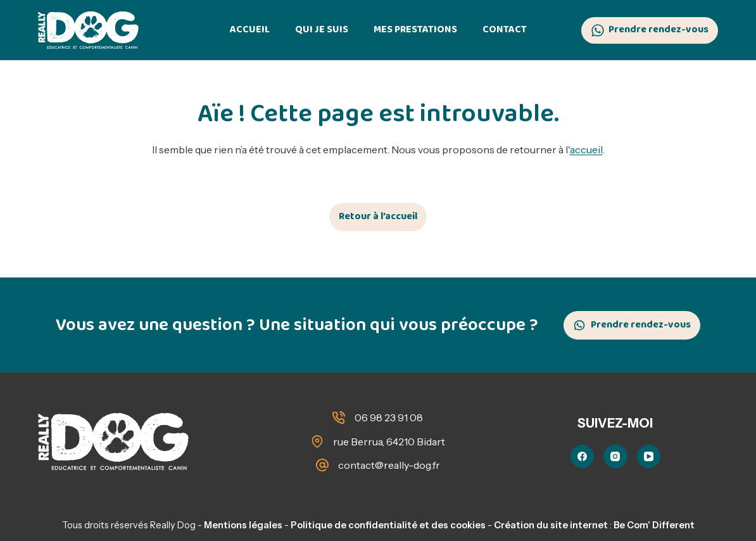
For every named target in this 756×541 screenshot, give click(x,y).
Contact (505, 29)
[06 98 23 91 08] (339, 417)
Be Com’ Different (654, 525)
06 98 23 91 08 (389, 417)
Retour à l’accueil (378, 216)
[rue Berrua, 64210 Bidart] (317, 442)
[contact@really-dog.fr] (322, 465)
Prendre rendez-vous (650, 29)
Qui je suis (322, 29)
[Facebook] (583, 457)
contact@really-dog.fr (389, 465)
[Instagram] (615, 457)
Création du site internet (551, 525)
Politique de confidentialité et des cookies (388, 525)
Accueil (250, 29)
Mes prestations (415, 29)
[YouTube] (649, 457)
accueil (586, 150)
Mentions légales (243, 525)
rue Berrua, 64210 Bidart (389, 442)
